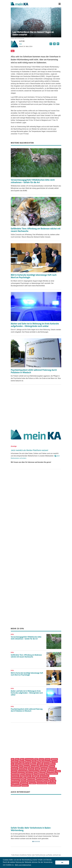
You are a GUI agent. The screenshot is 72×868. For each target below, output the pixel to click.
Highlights (36, 776)
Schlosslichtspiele (42, 778)
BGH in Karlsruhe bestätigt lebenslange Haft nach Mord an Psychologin (34, 276)
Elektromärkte (16, 786)
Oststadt (40, 781)
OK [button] (62, 863)
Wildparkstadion (26, 776)
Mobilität (54, 759)
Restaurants (52, 769)
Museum (27, 766)
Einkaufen (26, 764)
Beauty (46, 781)
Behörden (42, 774)
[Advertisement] (36, 406)
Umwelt (47, 764)
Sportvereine (45, 776)
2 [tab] (35, 842)
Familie (52, 766)
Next (58, 805)
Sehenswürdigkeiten (18, 774)
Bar (25, 778)
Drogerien (32, 783)
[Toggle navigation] (60, 4)
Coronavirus (29, 759)
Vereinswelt (31, 781)
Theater (58, 771)
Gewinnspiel (44, 766)
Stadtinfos (15, 762)
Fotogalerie (15, 783)
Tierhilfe (40, 764)
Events (41, 759)
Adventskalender (52, 774)
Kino (21, 766)
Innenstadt (29, 774)
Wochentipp (23, 769)
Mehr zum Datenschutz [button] (23, 865)
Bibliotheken (15, 781)
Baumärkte (52, 783)
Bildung (33, 764)
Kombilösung (46, 762)
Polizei (22, 762)
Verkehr (14, 771)
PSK (39, 762)
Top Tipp (53, 781)
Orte (36, 774)
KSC (36, 759)
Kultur (34, 762)
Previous (14, 805)
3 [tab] (37, 842)
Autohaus (25, 786)
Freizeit (47, 759)
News (17, 759)
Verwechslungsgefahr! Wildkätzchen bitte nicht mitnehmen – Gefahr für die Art (33, 181)
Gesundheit (35, 766)
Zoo (13, 764)
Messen (28, 762)
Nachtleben (15, 776)
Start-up (52, 778)
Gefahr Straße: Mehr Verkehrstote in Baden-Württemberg (31, 829)
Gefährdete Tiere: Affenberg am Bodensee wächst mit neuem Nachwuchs (36, 230)
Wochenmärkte (42, 783)
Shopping (51, 771)
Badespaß (15, 766)
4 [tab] (39, 842)
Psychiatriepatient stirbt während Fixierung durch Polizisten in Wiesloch (34, 371)
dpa (21, 44)
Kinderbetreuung (17, 778)
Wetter (53, 764)
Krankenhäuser (34, 771)
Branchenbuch (23, 771)
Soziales (31, 769)
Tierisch (54, 762)
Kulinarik (18, 764)
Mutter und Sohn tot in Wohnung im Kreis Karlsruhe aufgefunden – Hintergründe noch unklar (35, 325)
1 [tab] (33, 842)
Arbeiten (44, 769)
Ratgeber (43, 771)
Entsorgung (31, 778)
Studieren (14, 769)
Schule (38, 769)
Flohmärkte (24, 783)
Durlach (23, 781)
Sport (22, 759)
